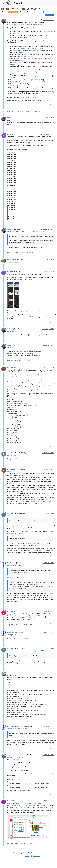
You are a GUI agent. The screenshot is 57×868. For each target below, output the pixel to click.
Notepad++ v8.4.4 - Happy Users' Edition (32, 232)
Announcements (13, 12)
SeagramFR (11, 801)
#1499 (23, 48)
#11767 (35, 68)
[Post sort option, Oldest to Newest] (43, 15)
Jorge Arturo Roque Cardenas (16, 673)
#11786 (25, 74)
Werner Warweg (12, 260)
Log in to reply (50, 15)
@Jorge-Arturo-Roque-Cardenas (17, 729)
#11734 (20, 60)
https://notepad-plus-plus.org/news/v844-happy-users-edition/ (25, 24)
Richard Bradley (12, 368)
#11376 (41, 80)
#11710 (23, 68)
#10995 (51, 92)
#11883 (53, 31)
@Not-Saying (11, 232)
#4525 (37, 48)
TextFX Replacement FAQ (20, 638)
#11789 (13, 78)
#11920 (14, 33)
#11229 (31, 56)
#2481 (19, 48)
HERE (16, 459)
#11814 (13, 64)
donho (9, 20)
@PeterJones (29, 755)
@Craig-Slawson (12, 635)
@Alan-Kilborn (12, 472)
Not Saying (10, 134)
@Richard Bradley (20, 453)
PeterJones (12, 111)
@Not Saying (16, 229)
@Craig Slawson (19, 632)
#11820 (47, 70)
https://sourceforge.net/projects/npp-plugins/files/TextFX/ (24, 616)
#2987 (32, 48)
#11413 (20, 52)
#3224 (41, 48)
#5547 (28, 48)
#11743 (13, 90)
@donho (20, 260)
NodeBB (27, 856)
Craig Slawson (11, 611)
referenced (19, 111)
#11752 (41, 94)
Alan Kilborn (11, 453)
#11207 (36, 80)
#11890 (28, 37)
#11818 (44, 82)
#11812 (15, 86)
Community (18, 3)
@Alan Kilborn (21, 469)
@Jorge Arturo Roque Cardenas (23, 726)
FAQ (9, 743)
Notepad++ (35, 853)
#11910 (48, 31)
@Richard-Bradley (13, 455)
